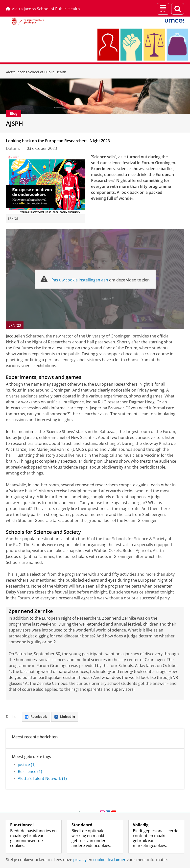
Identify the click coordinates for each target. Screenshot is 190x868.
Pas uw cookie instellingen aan (80, 280)
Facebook (36, 717)
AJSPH (14, 123)
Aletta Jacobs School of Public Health (43, 9)
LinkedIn (65, 717)
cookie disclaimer (109, 860)
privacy (80, 860)
